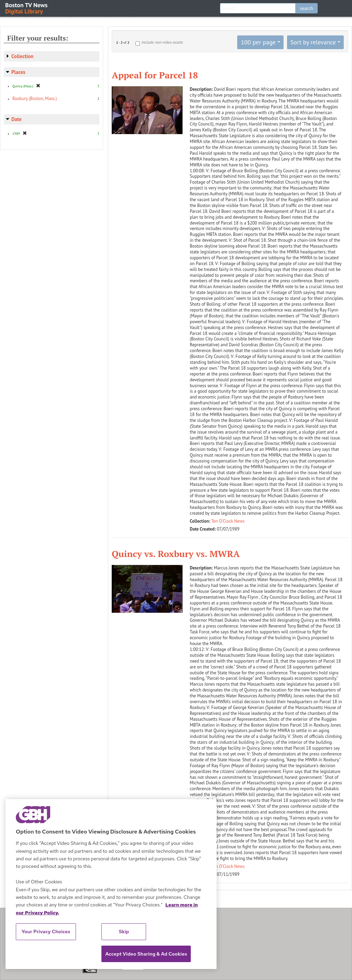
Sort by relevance (313, 42)
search (306, 8)
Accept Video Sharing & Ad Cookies (146, 954)
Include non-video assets (162, 42)
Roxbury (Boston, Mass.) (35, 99)
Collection (22, 56)
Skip (124, 932)
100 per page (258, 42)
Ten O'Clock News (228, 521)
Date (16, 119)
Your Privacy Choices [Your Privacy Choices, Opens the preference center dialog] (46, 932)
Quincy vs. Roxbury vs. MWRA (176, 554)
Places (18, 72)
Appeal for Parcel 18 (155, 75)
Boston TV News (27, 8)
